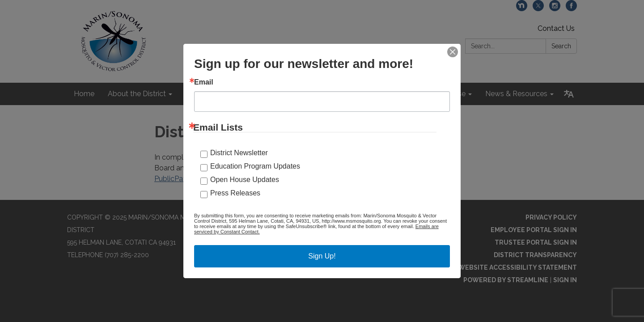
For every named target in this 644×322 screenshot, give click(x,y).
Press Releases (235, 193)
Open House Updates (245, 180)
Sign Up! (322, 256)
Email (204, 82)
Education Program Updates (255, 166)
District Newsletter (239, 153)
